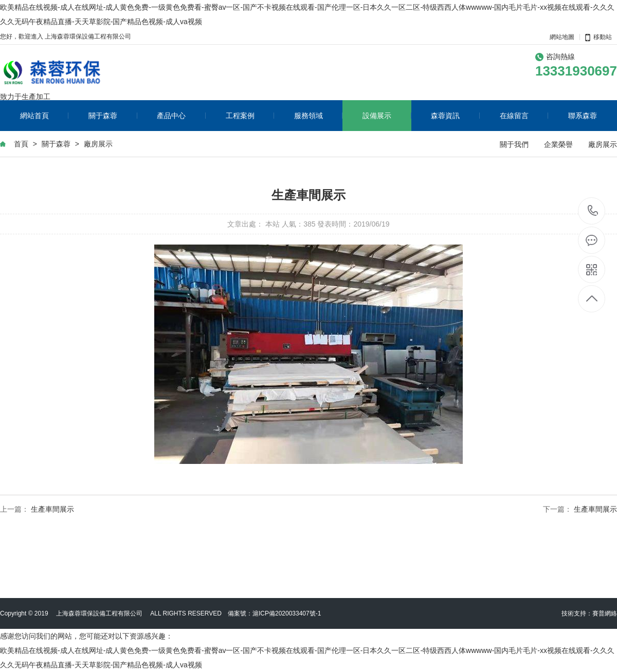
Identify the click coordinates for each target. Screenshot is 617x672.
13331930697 (592, 210)
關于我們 (514, 144)
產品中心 (181, 116)
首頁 (21, 144)
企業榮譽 (558, 144)
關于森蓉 (113, 116)
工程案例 (250, 116)
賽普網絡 (605, 613)
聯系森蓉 (583, 116)
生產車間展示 (52, 509)
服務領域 (319, 116)
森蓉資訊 (455, 116)
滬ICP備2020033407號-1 (287, 613)
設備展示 (387, 116)
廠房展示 (98, 144)
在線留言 (524, 116)
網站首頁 (44, 116)
